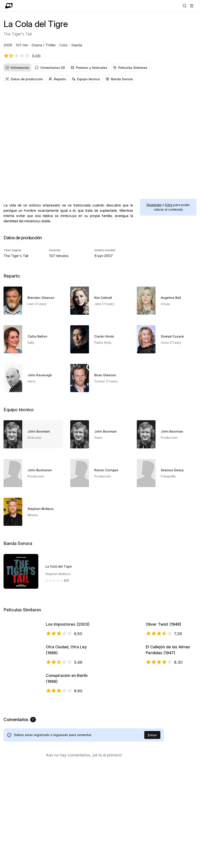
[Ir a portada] (9, 6)
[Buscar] (185, 6)
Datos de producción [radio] (24, 79)
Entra (169, 205)
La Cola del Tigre (59, 566)
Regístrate (154, 205)
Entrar (152, 834)
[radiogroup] (100, 68)
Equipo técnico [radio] (86, 79)
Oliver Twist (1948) (164, 643)
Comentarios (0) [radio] (50, 68)
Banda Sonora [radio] (119, 79)
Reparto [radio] (57, 79)
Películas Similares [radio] (130, 68)
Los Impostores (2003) (68, 643)
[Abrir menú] (192, 6)
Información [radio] (17, 68)
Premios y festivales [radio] (89, 68)
